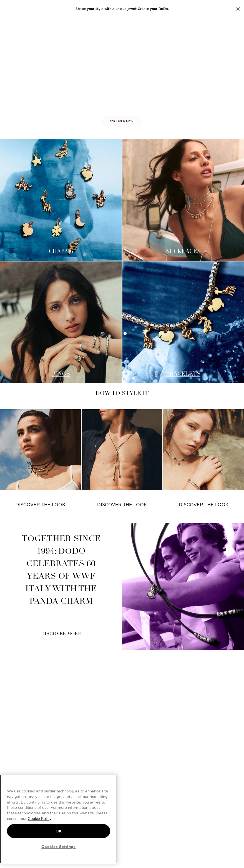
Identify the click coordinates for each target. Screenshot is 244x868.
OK (59, 831)
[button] (238, 9)
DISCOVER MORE (122, 121)
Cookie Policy (40, 819)
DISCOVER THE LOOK (41, 505)
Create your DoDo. (153, 9)
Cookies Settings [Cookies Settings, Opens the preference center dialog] (59, 847)
